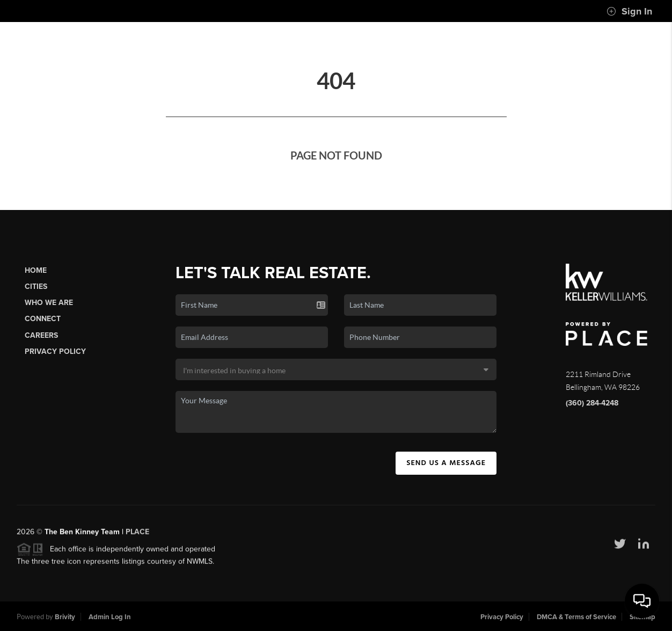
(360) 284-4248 (592, 403)
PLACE (137, 536)
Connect (43, 319)
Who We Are (49, 303)
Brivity (65, 617)
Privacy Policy (55, 351)
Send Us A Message (446, 463)
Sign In (629, 11)
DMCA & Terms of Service (576, 617)
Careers (41, 335)
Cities (36, 287)
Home (36, 270)
